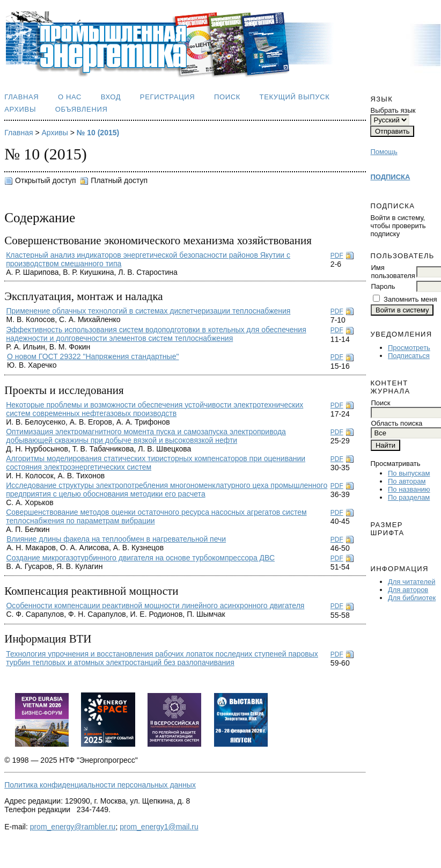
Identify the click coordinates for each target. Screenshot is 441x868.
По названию (409, 489)
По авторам (407, 481)
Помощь (384, 152)
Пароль (383, 286)
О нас (70, 97)
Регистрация (168, 97)
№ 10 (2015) (98, 133)
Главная (21, 97)
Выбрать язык (393, 110)
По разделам (409, 497)
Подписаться (409, 356)
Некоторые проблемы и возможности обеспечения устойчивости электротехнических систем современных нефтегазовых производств (155, 409)
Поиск (227, 97)
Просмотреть (409, 348)
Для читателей (412, 582)
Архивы (20, 109)
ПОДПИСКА (390, 177)
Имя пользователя (393, 272)
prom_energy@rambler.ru (73, 827)
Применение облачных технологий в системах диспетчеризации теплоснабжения (148, 311)
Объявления (82, 109)
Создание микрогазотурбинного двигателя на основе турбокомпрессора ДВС (141, 558)
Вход (111, 97)
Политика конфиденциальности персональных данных (100, 785)
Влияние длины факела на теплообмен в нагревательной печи (116, 539)
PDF (337, 256)
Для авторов (408, 590)
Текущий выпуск (295, 97)
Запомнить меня (410, 299)
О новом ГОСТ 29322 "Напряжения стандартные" (93, 356)
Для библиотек (412, 598)
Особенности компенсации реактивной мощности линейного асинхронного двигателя (155, 606)
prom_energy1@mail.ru (159, 827)
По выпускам (409, 473)
